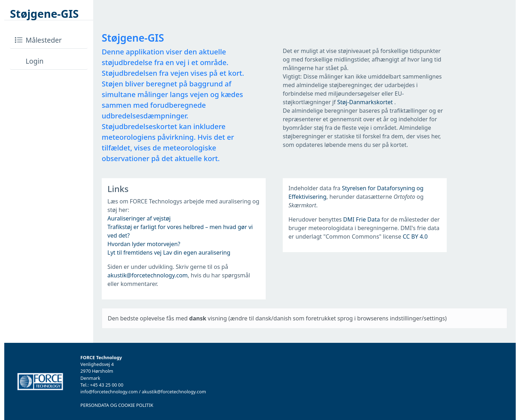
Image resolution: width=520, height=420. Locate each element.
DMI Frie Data (362, 219)
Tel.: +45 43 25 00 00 (102, 385)
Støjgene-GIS (44, 14)
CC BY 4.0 (415, 236)
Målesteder (38, 40)
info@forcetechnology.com (109, 392)
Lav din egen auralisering (197, 252)
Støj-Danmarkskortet (366, 102)
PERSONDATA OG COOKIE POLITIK (117, 405)
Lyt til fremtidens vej (134, 252)
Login (29, 61)
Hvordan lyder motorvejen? (144, 244)
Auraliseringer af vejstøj (139, 218)
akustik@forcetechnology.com (148, 275)
